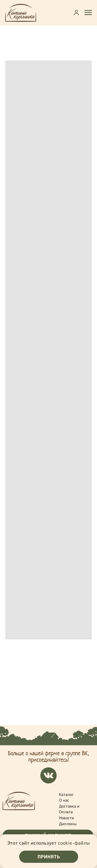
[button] (76, 12)
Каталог (66, 794)
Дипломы (68, 824)
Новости (66, 818)
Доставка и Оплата (69, 809)
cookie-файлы (74, 843)
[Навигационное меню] (88, 13)
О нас (64, 800)
